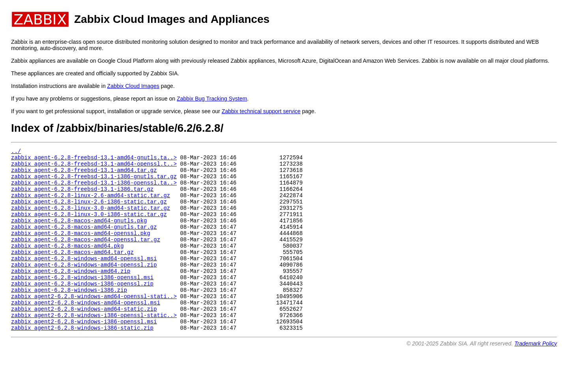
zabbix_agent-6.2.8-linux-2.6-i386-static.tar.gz (89, 212)
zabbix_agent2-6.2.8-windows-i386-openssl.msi (84, 354)
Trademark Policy (536, 378)
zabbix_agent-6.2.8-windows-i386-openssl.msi (82, 302)
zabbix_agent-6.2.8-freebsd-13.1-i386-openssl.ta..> (94, 189)
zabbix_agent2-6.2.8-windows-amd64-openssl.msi (86, 332)
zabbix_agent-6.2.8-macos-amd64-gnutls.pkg (79, 234)
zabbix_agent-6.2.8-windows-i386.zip (69, 317)
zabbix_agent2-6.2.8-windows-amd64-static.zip (84, 339)
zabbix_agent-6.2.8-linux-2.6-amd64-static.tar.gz (91, 204)
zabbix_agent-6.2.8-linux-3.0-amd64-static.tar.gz (91, 219)
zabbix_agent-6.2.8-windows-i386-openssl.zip (82, 309)
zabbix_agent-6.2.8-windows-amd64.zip (71, 294)
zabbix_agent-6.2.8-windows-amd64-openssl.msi (84, 279)
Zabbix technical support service (261, 111)
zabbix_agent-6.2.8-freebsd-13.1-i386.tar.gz (82, 197)
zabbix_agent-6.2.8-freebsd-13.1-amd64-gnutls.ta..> (94, 160)
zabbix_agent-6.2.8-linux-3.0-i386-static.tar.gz (89, 227)
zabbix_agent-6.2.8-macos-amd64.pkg (67, 264)
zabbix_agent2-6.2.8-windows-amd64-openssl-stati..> (94, 324)
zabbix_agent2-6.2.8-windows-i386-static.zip (82, 362)
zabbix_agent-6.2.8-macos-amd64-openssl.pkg (81, 249)
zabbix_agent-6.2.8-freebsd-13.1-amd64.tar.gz (84, 175)
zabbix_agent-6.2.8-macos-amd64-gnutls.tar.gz (84, 242)
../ (16, 152)
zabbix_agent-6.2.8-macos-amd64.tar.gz (72, 272)
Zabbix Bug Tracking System (212, 99)
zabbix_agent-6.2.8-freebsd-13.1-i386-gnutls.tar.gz (94, 182)
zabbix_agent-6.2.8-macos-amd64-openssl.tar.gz (86, 257)
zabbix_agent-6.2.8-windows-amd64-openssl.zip (84, 287)
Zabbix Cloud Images (133, 86)
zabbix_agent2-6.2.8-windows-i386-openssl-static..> (94, 347)
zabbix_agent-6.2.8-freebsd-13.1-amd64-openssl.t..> (94, 167)
